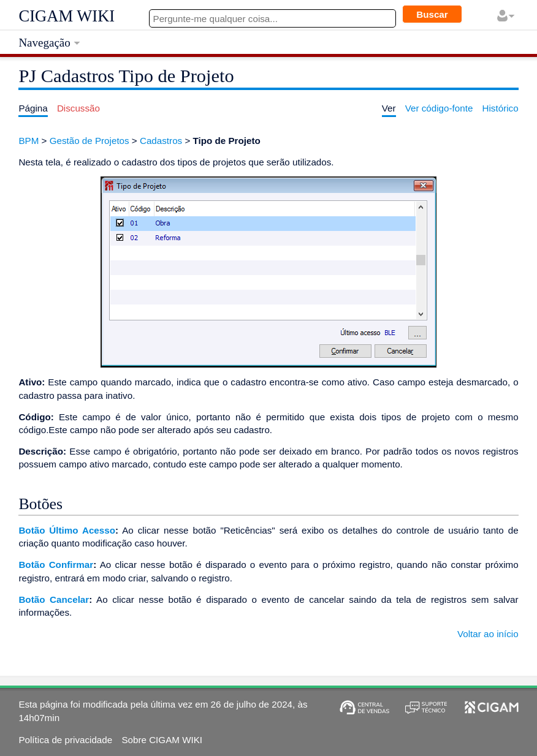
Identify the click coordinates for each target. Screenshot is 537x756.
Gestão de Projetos (89, 141)
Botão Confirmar (56, 565)
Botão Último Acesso (67, 530)
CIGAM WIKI (67, 16)
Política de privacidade (65, 740)
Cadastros (161, 141)
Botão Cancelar (54, 599)
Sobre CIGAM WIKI (162, 740)
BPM (29, 141)
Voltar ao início (488, 634)
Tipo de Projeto (227, 141)
